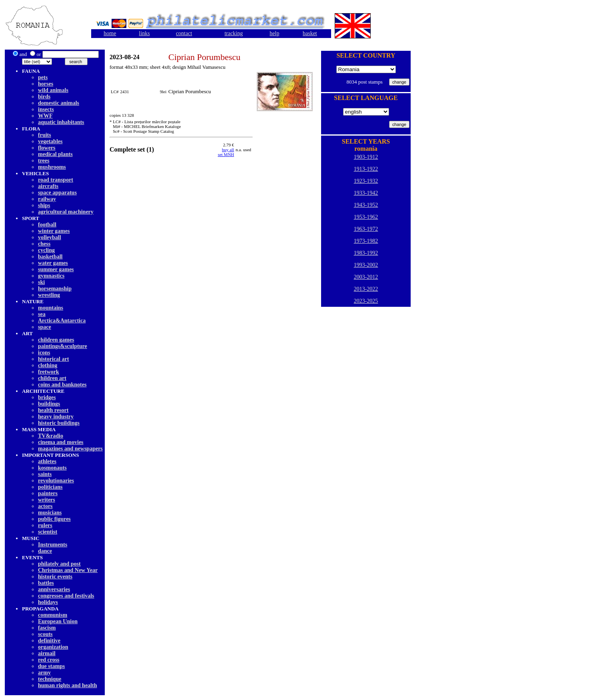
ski (41, 282)
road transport (56, 180)
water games (53, 263)
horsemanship (55, 289)
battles (46, 583)
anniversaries (54, 589)
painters (48, 493)
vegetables (50, 141)
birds (44, 97)
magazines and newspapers (70, 449)
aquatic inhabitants (61, 122)
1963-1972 (366, 229)
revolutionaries (56, 481)
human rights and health (67, 685)
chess (44, 244)
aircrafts (48, 186)
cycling (46, 250)
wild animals (53, 90)
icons (44, 353)
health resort (53, 410)
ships (44, 205)
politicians (50, 487)
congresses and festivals (66, 596)
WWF (45, 116)
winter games (54, 231)
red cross (49, 660)
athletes (47, 461)
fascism (47, 628)
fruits (45, 135)
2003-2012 (366, 277)
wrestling (49, 295)
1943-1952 (366, 205)
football (47, 225)
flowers (47, 148)
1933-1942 (366, 193)
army (44, 673)
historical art (53, 359)
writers (47, 500)
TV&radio (51, 436)
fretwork (49, 372)
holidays (48, 602)
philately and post (59, 564)
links (145, 33)
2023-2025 (366, 301)
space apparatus (57, 193)
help (274, 33)
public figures (54, 519)
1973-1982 (366, 241)
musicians (50, 513)
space (45, 327)
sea (42, 314)
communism (53, 615)
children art (52, 378)
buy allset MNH (226, 152)
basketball (50, 257)
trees (44, 161)
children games (56, 340)
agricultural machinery (66, 212)
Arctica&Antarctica (62, 321)
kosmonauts (52, 468)
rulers (45, 525)
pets (43, 77)
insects (46, 109)
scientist (48, 532)
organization (53, 647)
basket (310, 33)
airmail (47, 653)
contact (184, 33)
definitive (49, 641)
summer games (56, 269)
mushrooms (52, 167)
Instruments (53, 545)
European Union (58, 621)
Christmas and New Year (68, 570)
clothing (48, 365)
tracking (234, 33)
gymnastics (51, 276)
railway (47, 199)
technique (50, 679)
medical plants (55, 154)
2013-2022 (366, 289)
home (110, 33)
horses (46, 84)
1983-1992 (366, 253)
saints (45, 474)
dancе (45, 551)
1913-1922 (366, 169)
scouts (45, 634)
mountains (51, 308)
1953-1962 (366, 217)
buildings (49, 404)
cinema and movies (61, 442)
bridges (47, 397)
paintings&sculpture (63, 346)
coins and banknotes (62, 385)
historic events (55, 577)
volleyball (50, 237)
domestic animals (59, 103)
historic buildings (59, 423)
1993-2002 (366, 265)
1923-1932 (366, 181)
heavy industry (56, 417)
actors (45, 506)
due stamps (51, 666)
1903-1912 (366, 157)
